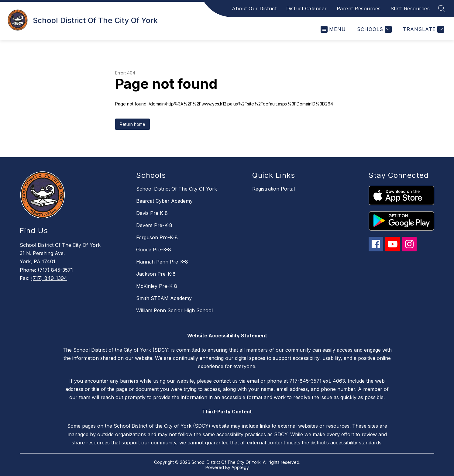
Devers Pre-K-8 (154, 225)
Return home (132, 124)
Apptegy (240, 467)
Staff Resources (410, 9)
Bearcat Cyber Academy (164, 201)
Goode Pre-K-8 (154, 250)
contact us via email (236, 381)
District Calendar (307, 9)
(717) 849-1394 (49, 278)
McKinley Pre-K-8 (157, 286)
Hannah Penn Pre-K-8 (162, 262)
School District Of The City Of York (177, 189)
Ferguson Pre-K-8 (157, 237)
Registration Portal (273, 189)
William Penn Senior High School (174, 310)
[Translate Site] (423, 29)
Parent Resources (359, 9)
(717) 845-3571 (55, 270)
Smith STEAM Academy (164, 298)
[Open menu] (333, 29)
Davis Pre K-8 (152, 213)
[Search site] (442, 9)
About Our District (254, 9)
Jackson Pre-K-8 (156, 274)
